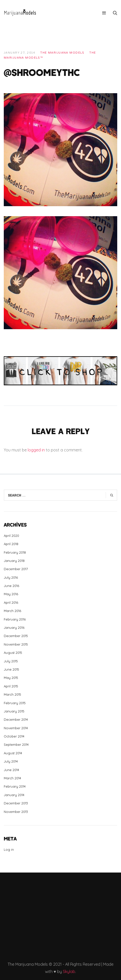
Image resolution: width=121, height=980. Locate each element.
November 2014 (16, 728)
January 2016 (14, 628)
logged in (36, 450)
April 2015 (11, 686)
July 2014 (11, 761)
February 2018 (15, 552)
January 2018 (14, 561)
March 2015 (12, 694)
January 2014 (14, 795)
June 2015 (11, 669)
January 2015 (14, 711)
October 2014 (14, 736)
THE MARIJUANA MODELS (62, 53)
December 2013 (16, 803)
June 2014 (11, 770)
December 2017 (16, 569)
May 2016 (11, 594)
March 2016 (12, 611)
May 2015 (11, 678)
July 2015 (11, 661)
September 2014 (16, 745)
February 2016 (15, 619)
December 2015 (16, 636)
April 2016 (11, 602)
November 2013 (16, 812)
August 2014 (13, 753)
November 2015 (16, 644)
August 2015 (13, 653)
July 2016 (11, 577)
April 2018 (11, 544)
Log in (9, 849)
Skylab (69, 971)
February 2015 (15, 703)
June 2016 (11, 586)
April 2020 (11, 536)
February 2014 (15, 786)
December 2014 (16, 719)
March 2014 (12, 778)
